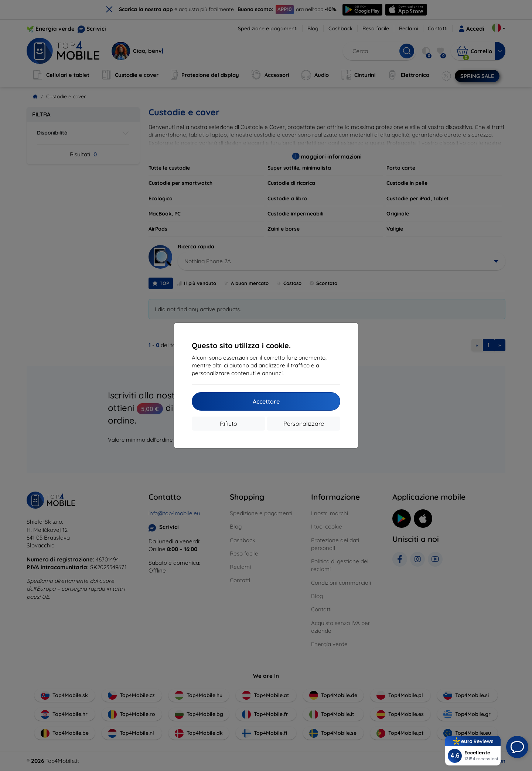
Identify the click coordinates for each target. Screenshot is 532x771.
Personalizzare (304, 424)
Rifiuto (229, 424)
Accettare (266, 401)
